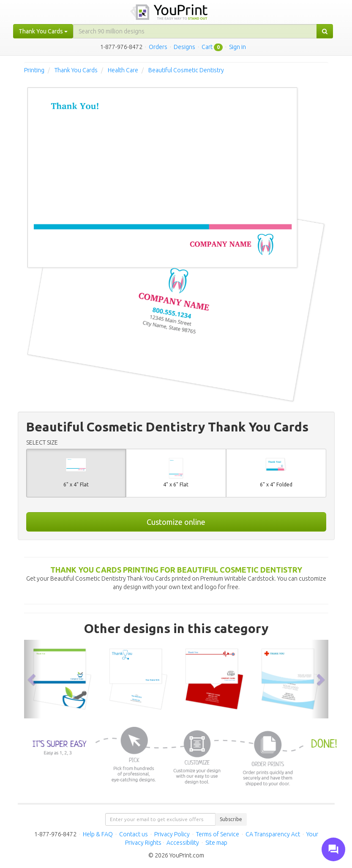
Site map (216, 843)
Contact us (134, 834)
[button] (33, 679)
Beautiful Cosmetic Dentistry (186, 70)
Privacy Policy (172, 834)
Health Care (123, 70)
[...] (195, 31)
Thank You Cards (76, 70)
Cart (207, 47)
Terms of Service (218, 834)
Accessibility (183, 843)
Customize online (176, 522)
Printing (34, 70)
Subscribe (231, 819)
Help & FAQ (98, 834)
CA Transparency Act (273, 834)
